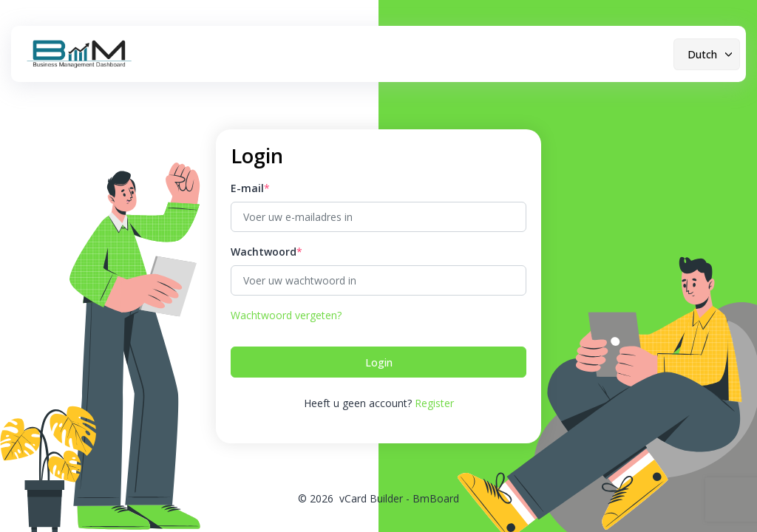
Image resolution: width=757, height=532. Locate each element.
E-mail (247, 188)
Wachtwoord (264, 252)
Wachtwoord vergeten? (286, 315)
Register (434, 403)
